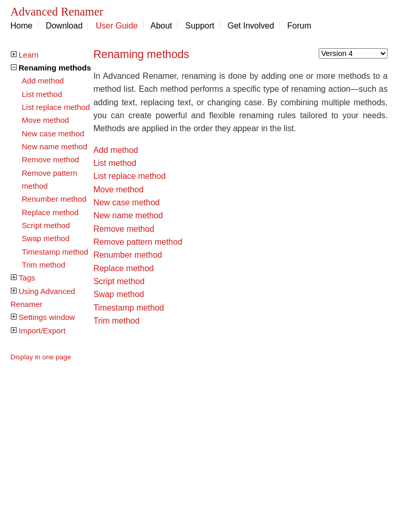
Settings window (47, 317)
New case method (53, 134)
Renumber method (54, 199)
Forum (299, 26)
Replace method (50, 212)
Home (22, 26)
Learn (29, 55)
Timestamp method (55, 252)
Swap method (46, 238)
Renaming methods (55, 68)
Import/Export (42, 331)
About (161, 26)
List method (42, 94)
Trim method (44, 265)
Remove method (50, 159)
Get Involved (251, 26)
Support (200, 26)
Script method (46, 225)
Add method (43, 81)
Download (64, 26)
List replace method (56, 107)
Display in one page (41, 357)
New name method (54, 146)
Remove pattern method (138, 242)
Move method (45, 120)
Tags (27, 278)
